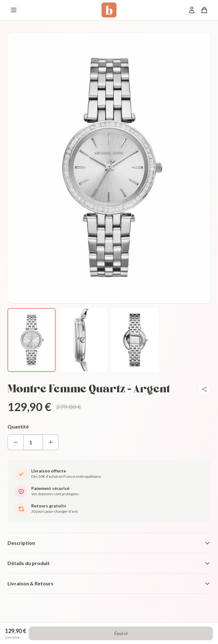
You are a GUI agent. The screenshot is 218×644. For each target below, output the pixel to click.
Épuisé (121, 633)
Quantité (18, 426)
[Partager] (204, 389)
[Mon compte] (192, 10)
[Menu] (14, 10)
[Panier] (204, 10)
